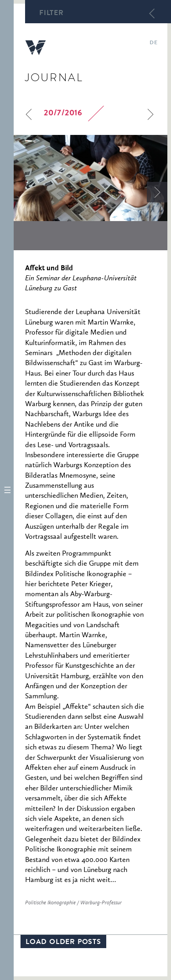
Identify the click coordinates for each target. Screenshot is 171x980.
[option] (91, 178)
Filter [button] (52, 14)
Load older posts (63, 943)
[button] (7, 490)
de (153, 43)
